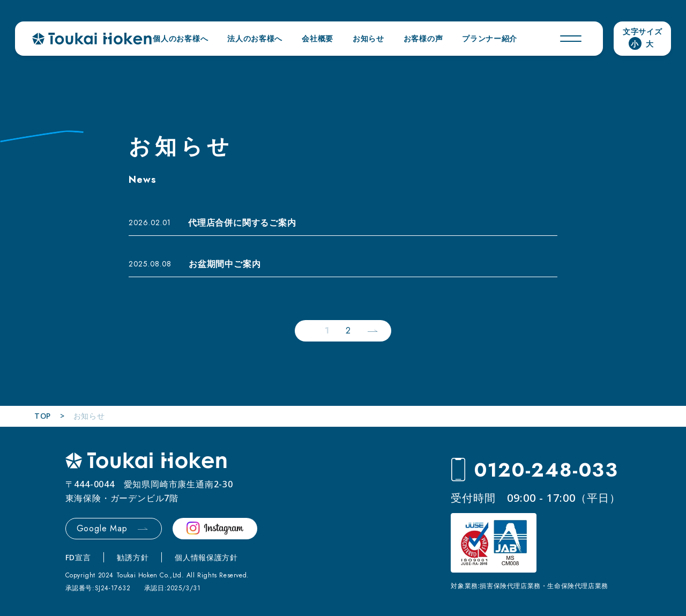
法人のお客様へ (255, 38)
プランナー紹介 (490, 38)
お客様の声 (423, 38)
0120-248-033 (546, 470)
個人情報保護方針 (206, 557)
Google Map (102, 528)
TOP (43, 416)
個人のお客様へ (180, 38)
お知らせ (368, 38)
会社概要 (318, 38)
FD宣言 (78, 557)
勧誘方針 (133, 557)
